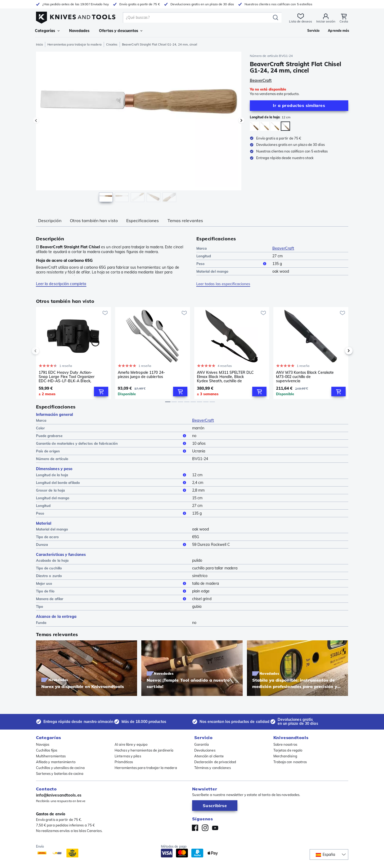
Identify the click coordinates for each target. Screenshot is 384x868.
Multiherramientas (51, 756)
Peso (232, 264)
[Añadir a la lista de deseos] (105, 313)
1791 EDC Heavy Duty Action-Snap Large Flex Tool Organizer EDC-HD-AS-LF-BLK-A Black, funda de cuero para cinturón (67, 377)
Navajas (43, 744)
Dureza (112, 545)
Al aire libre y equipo (131, 744)
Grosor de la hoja (112, 490)
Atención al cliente (209, 756)
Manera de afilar (112, 599)
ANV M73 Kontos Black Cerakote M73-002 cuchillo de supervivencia (305, 377)
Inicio (40, 44)
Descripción (50, 221)
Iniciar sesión (326, 21)
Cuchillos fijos (47, 750)
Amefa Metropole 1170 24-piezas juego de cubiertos (141, 375)
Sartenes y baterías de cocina (60, 773)
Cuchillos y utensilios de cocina (60, 768)
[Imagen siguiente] (241, 120)
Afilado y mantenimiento (56, 762)
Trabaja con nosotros (290, 762)
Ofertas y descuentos (121, 31)
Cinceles (112, 44)
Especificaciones (143, 221)
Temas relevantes (185, 221)
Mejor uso (112, 583)
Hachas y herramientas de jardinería (144, 750)
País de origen (112, 451)
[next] (340, 351)
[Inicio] (76, 16)
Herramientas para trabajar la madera (74, 44)
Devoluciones (205, 750)
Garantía (202, 744)
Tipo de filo (112, 591)
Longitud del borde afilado (112, 483)
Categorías (47, 31)
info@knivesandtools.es (59, 795)
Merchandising (285, 756)
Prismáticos (124, 762)
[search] (198, 17)
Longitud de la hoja (112, 475)
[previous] (44, 351)
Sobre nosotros (285, 744)
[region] (139, 128)
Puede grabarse (112, 436)
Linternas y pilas (128, 756)
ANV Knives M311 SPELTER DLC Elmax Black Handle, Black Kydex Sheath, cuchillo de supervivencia (225, 377)
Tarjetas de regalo (288, 750)
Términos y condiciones (213, 768)
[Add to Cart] (101, 392)
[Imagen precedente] (36, 120)
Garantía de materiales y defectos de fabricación (112, 443)
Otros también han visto (94, 221)
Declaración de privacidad (215, 762)
